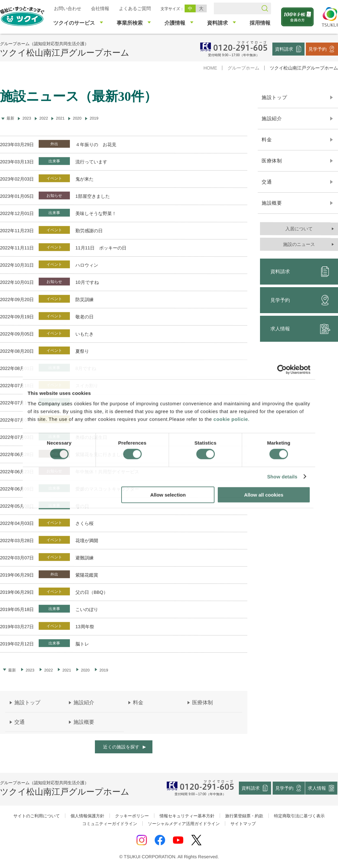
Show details (282, 477)
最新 (12, 670)
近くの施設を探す (121, 747)
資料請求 (284, 49)
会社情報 (100, 8)
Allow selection (168, 495)
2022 (44, 118)
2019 (94, 118)
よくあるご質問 (135, 8)
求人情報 (317, 788)
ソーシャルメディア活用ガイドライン (184, 824)
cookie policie (231, 419)
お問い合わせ (68, 8)
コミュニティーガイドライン (110, 824)
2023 (27, 118)
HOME (210, 68)
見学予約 (318, 49)
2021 (60, 118)
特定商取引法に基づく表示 (299, 816)
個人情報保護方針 (87, 816)
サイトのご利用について (37, 816)
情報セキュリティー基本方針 (187, 816)
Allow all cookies (264, 495)
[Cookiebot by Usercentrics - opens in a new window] (282, 370)
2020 (77, 118)
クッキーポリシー (132, 816)
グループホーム (243, 68)
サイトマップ (243, 824)
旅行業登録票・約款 (244, 816)
